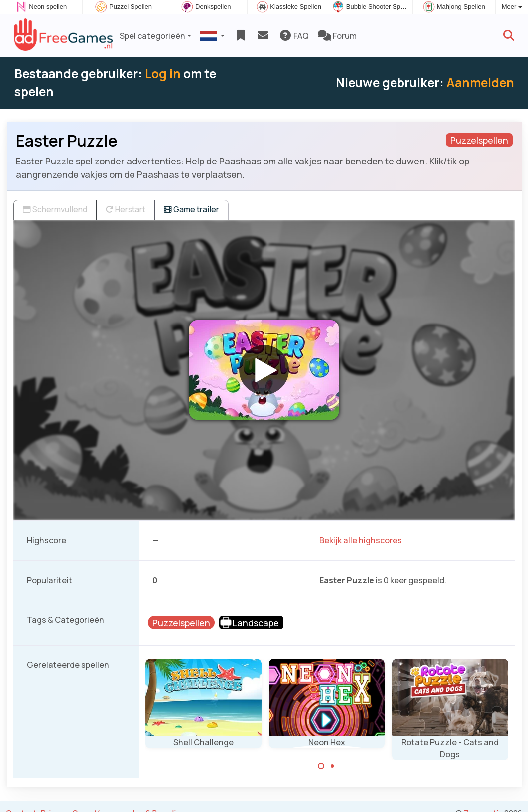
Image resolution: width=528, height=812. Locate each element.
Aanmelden (480, 82)
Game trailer (192, 209)
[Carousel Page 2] (332, 766)
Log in (163, 74)
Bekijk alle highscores (361, 540)
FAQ (294, 36)
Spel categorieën (152, 36)
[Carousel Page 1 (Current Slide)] (321, 766)
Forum (337, 36)
